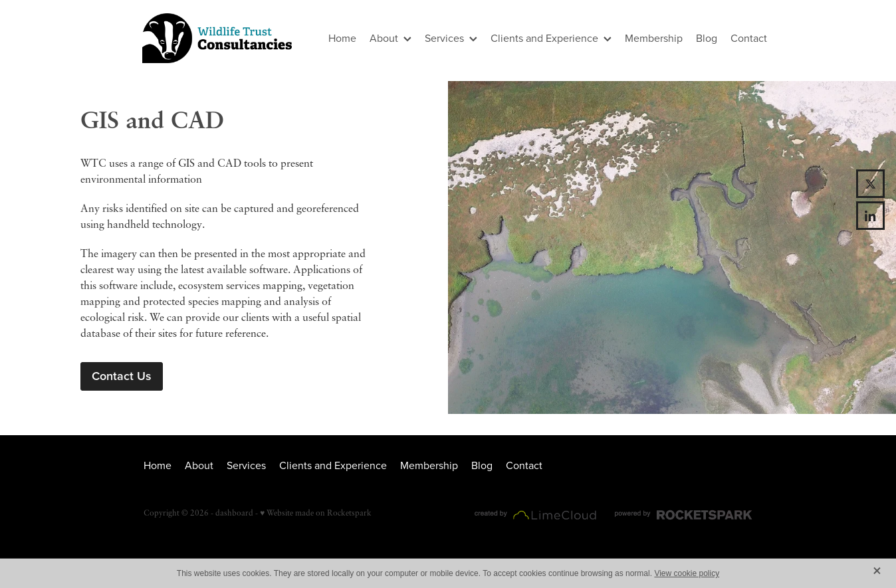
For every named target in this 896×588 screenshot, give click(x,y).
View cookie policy (687, 573)
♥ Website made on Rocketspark (316, 513)
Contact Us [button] (122, 376)
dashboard (234, 513)
